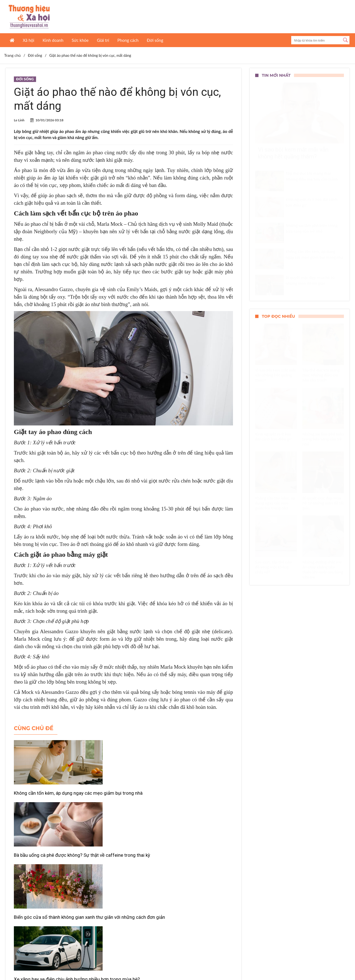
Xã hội (28, 40)
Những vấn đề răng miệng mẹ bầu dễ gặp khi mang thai (194, 875)
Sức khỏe (80, 40)
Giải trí (103, 40)
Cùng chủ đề (34, 728)
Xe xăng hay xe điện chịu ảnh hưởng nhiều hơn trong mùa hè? (47, 875)
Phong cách (128, 40)
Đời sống (155, 40)
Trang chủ (12, 55)
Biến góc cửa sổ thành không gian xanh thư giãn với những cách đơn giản (194, 799)
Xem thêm (123, 898)
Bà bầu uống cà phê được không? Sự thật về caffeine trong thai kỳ (123, 796)
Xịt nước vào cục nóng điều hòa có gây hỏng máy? (121, 875)
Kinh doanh (53, 40)
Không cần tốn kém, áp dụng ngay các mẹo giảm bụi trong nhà (48, 796)
